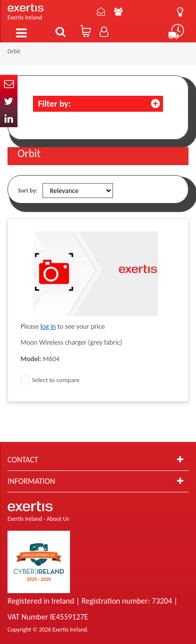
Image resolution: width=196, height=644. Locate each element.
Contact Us (101, 11)
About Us (118, 11)
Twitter (9, 101)
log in (48, 326)
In (9, 118)
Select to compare (50, 380)
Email (9, 84)
